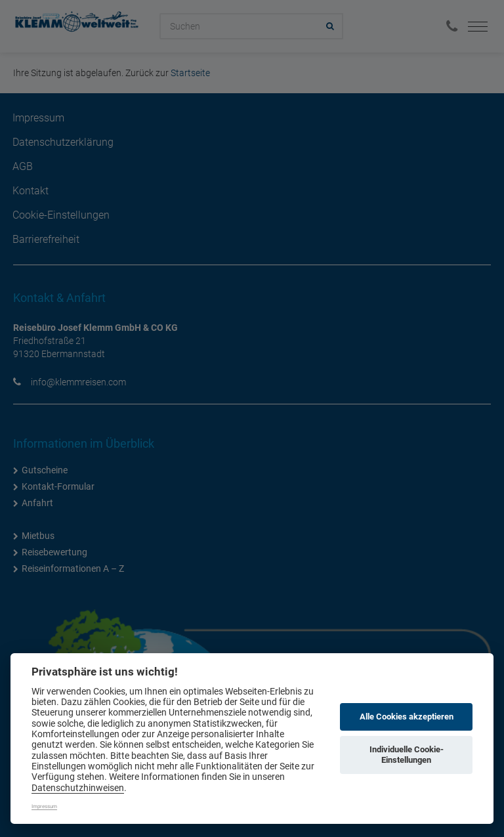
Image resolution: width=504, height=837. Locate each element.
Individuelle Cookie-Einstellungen (407, 755)
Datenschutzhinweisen (78, 788)
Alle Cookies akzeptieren (407, 717)
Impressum (44, 806)
